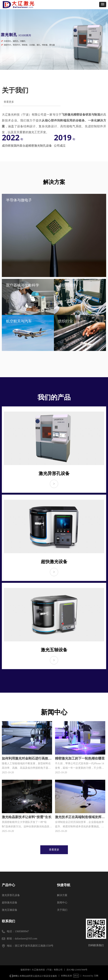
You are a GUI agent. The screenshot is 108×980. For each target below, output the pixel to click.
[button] (103, 5)
